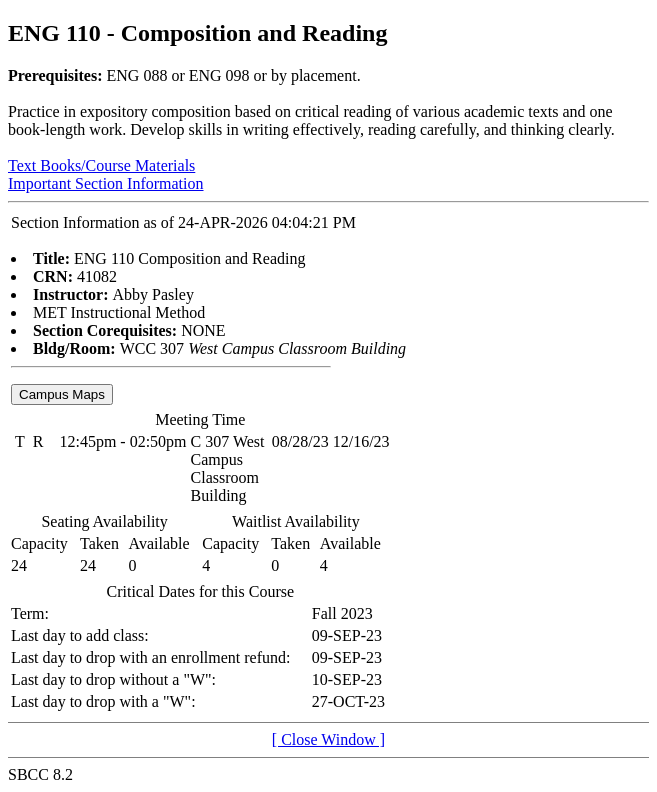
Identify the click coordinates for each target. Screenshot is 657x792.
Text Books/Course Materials (101, 165)
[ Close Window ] (328, 739)
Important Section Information (106, 183)
